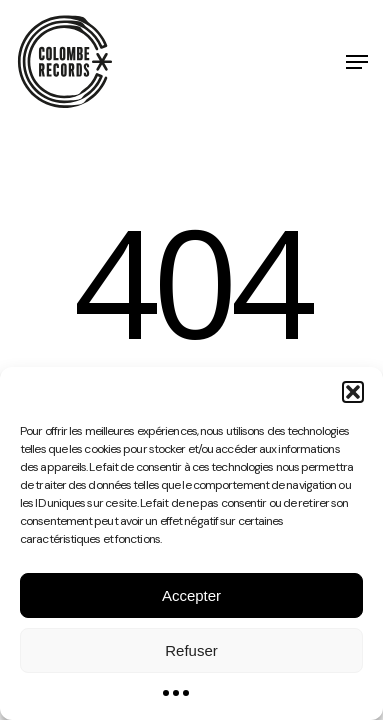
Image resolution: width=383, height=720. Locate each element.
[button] (353, 392)
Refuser (191, 650)
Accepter (191, 595)
